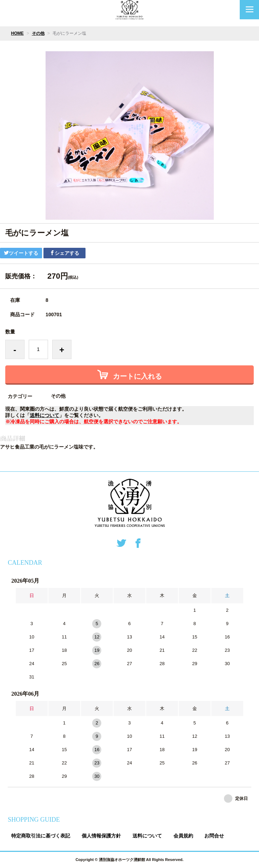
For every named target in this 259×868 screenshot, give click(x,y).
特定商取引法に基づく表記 (41, 836)
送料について (45, 415)
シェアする (64, 253)
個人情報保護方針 (101, 836)
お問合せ (214, 836)
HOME (18, 33)
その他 (38, 33)
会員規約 (183, 836)
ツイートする (21, 253)
